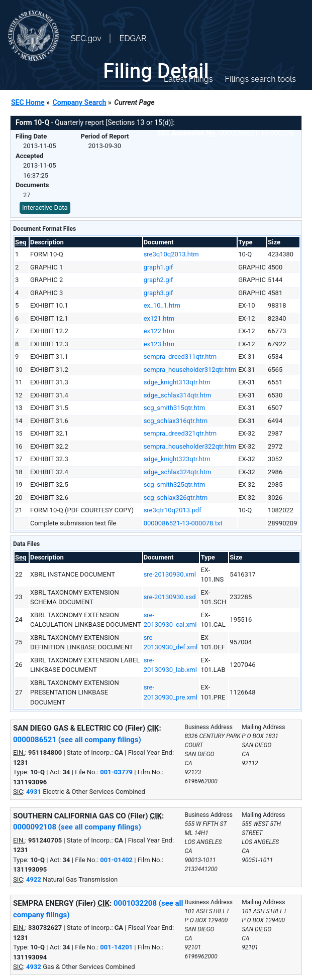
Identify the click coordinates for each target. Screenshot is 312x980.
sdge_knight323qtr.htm (177, 459)
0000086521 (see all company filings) (77, 740)
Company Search (80, 102)
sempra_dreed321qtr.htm (180, 433)
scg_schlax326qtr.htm (176, 498)
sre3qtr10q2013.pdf (173, 510)
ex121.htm (159, 318)
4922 (34, 879)
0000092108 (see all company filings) (77, 827)
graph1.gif (159, 267)
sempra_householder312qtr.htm (190, 370)
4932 (34, 967)
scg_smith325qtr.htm (175, 484)
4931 (34, 792)
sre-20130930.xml (170, 574)
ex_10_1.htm (162, 305)
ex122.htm (159, 331)
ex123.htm (159, 344)
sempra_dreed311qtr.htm (180, 357)
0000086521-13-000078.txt (183, 523)
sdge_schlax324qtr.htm (178, 472)
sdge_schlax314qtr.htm (178, 395)
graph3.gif (159, 293)
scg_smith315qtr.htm (175, 408)
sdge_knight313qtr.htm (177, 382)
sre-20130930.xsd (170, 597)
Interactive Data (45, 207)
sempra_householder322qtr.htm (190, 446)
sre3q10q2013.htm (171, 254)
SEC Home (28, 102)
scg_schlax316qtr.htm (176, 421)
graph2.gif (159, 280)
